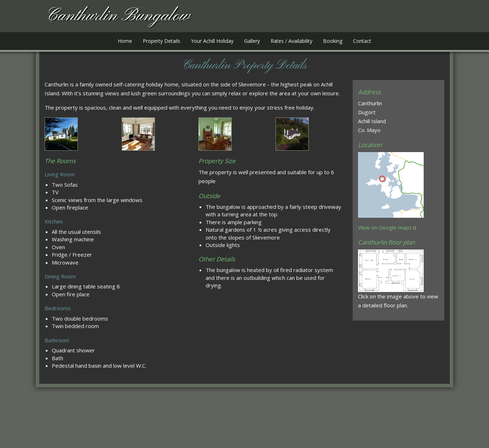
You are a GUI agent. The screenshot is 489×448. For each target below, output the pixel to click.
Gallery (252, 41)
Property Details (162, 41)
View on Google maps (385, 227)
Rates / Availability (291, 41)
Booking (333, 41)
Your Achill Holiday (212, 41)
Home (125, 41)
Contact (362, 41)
